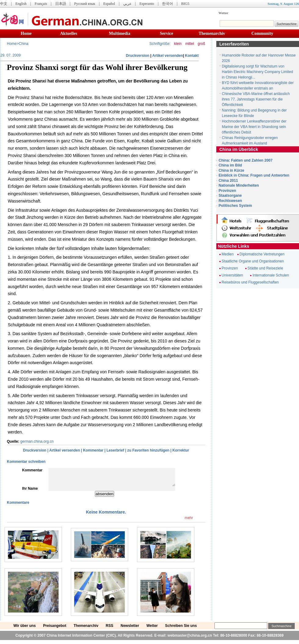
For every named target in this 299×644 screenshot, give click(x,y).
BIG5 (185, 4)
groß (202, 44)
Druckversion (138, 56)
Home (26, 33)
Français (41, 4)
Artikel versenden (168, 56)
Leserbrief (115, 450)
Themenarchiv (212, 33)
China (24, 44)
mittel (190, 44)
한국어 (168, 4)
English (21, 4)
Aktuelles (69, 33)
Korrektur (181, 450)
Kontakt (192, 56)
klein (178, 44)
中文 (4, 4)
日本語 (61, 4)
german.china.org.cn (37, 441)
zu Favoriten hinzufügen (148, 450)
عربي (127, 4)
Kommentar (93, 450)
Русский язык (85, 4)
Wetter (223, 13)
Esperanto (147, 4)
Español (109, 4)
